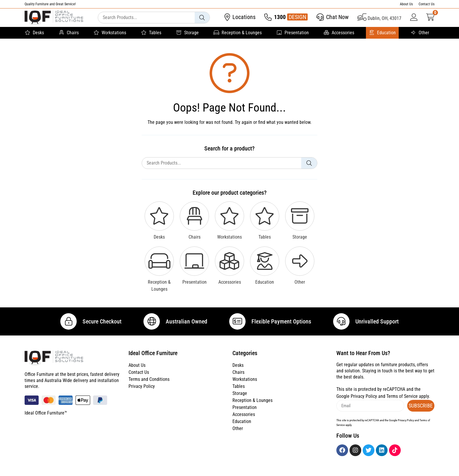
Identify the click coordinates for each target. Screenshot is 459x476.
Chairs (69, 33)
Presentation (293, 33)
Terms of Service (402, 401)
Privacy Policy (142, 392)
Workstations (110, 33)
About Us (406, 4)
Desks (34, 33)
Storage (187, 33)
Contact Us (427, 4)
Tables (151, 33)
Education (382, 33)
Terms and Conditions (149, 385)
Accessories (339, 33)
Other (420, 33)
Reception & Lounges (238, 33)
